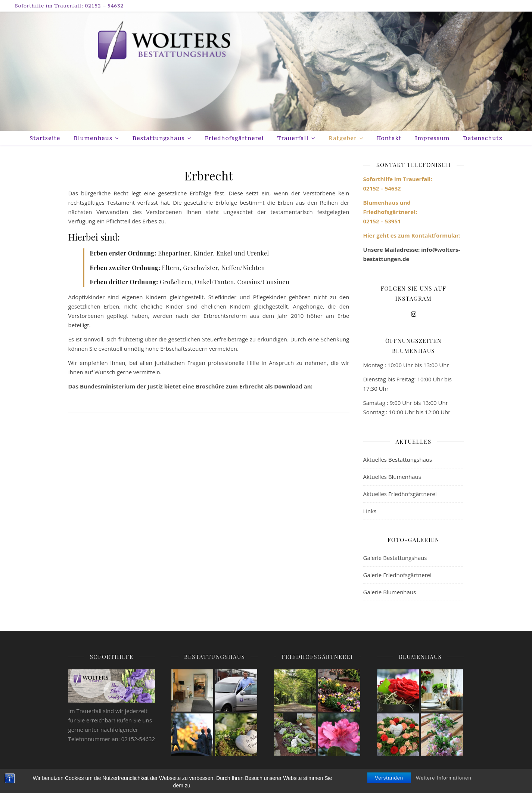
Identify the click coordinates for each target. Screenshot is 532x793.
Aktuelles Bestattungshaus (398, 459)
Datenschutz (483, 138)
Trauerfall (293, 138)
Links (370, 511)
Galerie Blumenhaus (390, 592)
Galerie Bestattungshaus (395, 558)
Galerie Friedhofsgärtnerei (397, 575)
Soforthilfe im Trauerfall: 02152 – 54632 (69, 6)
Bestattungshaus (159, 138)
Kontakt (389, 138)
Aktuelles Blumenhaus (392, 477)
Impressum (433, 138)
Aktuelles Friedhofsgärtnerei (400, 494)
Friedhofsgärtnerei (234, 138)
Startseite (45, 138)
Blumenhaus (93, 138)
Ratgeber (343, 138)
